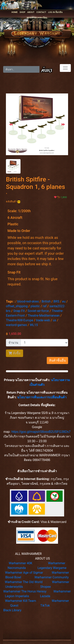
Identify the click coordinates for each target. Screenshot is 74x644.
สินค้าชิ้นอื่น (57, 360)
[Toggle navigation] (65, 68)
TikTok (45, 606)
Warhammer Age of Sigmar (24, 573)
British (46, 301)
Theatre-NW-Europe (20, 320)
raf (45, 306)
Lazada (45, 596)
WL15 (34, 325)
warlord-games (16, 325)
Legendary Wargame (52, 568)
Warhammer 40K (21, 563)
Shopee (45, 587)
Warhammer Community (52, 577)
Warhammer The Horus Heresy (25, 591)
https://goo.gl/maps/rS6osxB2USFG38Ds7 (41, 432)
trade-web (43, 320)
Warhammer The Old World (24, 582)
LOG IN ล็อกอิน (55, 12)
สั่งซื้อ (15, 353)
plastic (35, 306)
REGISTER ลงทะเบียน (37, 18)
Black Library (12, 610)
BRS (56, 301)
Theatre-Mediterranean (44, 316)
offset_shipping (17, 306)
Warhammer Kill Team (21, 601)
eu (64, 301)
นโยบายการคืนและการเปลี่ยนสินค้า (42, 397)
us (55, 320)
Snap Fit (19, 311)
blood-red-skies (28, 301)
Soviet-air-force (38, 311)
